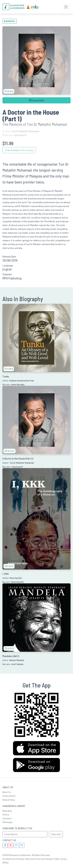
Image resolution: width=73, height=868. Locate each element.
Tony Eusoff (20, 135)
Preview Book (37, 100)
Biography (10, 21)
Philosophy (7, 822)
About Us (7, 792)
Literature (7, 818)
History (6, 814)
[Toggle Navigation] (66, 7)
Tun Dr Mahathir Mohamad (26, 131)
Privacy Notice (9, 796)
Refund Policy (9, 800)
